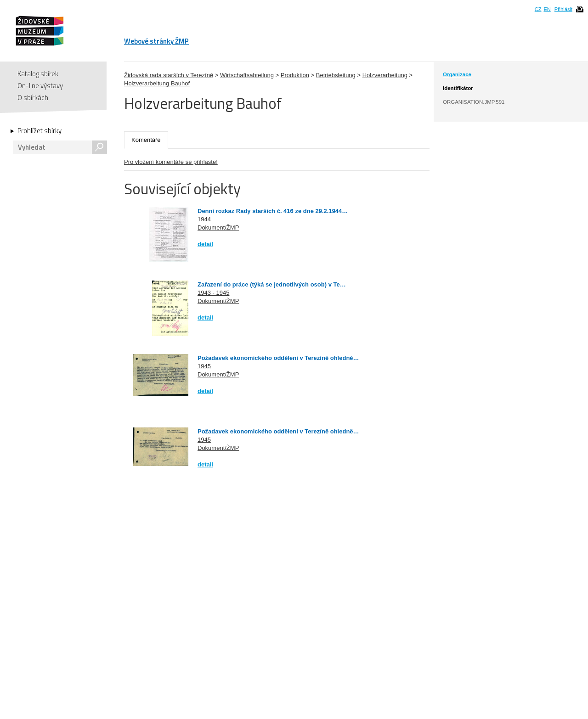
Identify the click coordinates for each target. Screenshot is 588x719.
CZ (538, 9)
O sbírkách (33, 98)
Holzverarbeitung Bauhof (157, 83)
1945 (204, 366)
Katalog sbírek (38, 74)
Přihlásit (563, 9)
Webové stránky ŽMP (156, 41)
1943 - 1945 (213, 293)
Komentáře (146, 140)
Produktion (295, 75)
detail (205, 244)
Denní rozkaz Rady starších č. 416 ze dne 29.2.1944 (270, 211)
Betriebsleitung (336, 75)
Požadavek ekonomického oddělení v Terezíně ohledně (275, 358)
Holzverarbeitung (385, 75)
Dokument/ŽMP (218, 227)
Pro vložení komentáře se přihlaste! (171, 162)
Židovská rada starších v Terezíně (169, 75)
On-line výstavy (40, 86)
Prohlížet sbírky (40, 131)
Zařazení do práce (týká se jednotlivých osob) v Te (269, 284)
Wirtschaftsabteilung (247, 75)
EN (547, 9)
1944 (204, 219)
